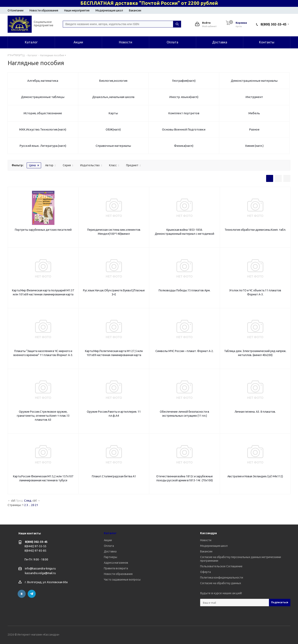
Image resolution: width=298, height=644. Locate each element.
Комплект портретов (184, 113)
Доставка (110, 551)
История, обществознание (43, 113)
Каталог (110, 533)
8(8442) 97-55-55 (35, 546)
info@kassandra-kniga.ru (40, 568)
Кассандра (208, 533)
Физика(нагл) (184, 146)
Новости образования (44, 10)
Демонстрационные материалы (254, 81)
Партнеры (110, 557)
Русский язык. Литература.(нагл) (43, 146)
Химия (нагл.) (254, 146)
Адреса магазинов (116, 563)
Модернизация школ (109, 10)
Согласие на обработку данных (221, 583)
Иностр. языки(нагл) (184, 97)
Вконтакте (22, 594)
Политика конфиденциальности (222, 578)
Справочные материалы (113, 146)
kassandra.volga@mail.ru (40, 573)
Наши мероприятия (77, 10)
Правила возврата (116, 568)
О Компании (16, 10)
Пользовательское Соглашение (221, 566)
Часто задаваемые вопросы (122, 580)
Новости (206, 540)
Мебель (254, 113)
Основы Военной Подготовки (184, 129)
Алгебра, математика (43, 81)
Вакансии (135, 10)
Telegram (32, 594)
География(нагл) (184, 81)
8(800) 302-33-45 (273, 24)
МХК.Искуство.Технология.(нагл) (43, 129)
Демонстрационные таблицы (43, 97)
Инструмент (254, 97)
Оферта (205, 572)
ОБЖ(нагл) (113, 129)
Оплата (109, 546)
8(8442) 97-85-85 (35, 551)
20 (33, 505)
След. (28, 501)
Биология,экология (113, 81)
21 (36, 505)
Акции (108, 540)
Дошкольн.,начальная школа (113, 97)
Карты (113, 113)
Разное (254, 129)
